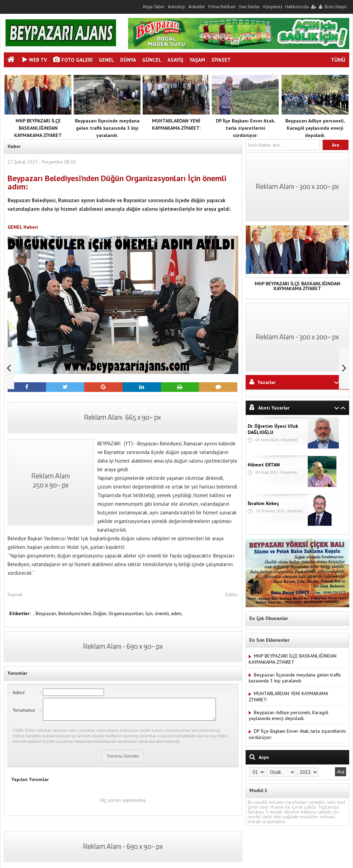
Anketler (197, 7)
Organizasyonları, (127, 613)
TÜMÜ (338, 60)
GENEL (106, 60)
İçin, (150, 613)
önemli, (163, 613)
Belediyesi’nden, (76, 613)
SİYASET (221, 60)
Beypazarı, (47, 613)
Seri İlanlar (249, 7)
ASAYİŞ (175, 60)
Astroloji (176, 7)
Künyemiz (273, 7)
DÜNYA (128, 60)
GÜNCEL (152, 60)
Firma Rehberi (222, 7)
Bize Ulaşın (336, 7)
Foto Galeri (73, 60)
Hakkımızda (297, 7)
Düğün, (101, 613)
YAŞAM (197, 60)
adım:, (177, 613)
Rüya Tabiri (154, 7)
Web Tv (35, 60)
